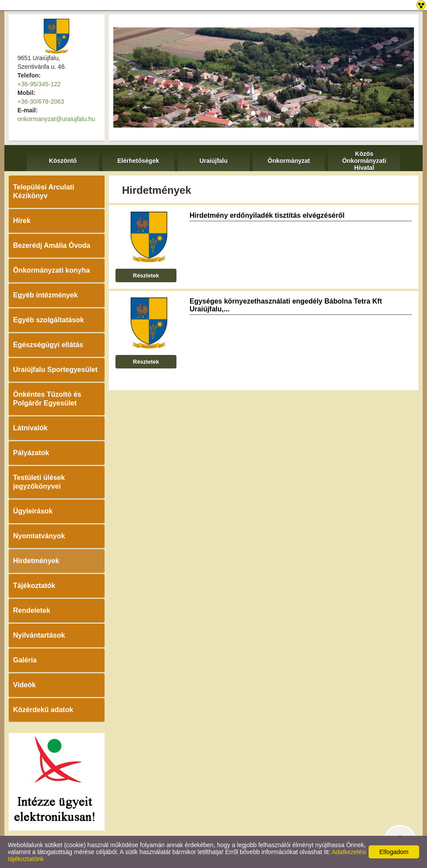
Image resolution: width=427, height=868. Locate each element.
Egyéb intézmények (46, 295)
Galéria (25, 660)
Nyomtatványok (39, 536)
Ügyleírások (33, 511)
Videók (24, 685)
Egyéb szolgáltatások (49, 320)
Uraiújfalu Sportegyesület (55, 370)
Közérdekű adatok (43, 710)
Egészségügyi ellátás (48, 345)
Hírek (22, 221)
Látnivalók (30, 428)
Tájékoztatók (34, 586)
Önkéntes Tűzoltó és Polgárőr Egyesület (47, 399)
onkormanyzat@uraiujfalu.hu (56, 119)
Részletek (146, 275)
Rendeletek (32, 610)
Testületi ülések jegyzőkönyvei (39, 482)
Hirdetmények (36, 561)
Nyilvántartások (39, 635)
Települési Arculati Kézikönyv (44, 191)
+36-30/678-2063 (41, 101)
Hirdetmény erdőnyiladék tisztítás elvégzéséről (267, 215)
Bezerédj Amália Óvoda (52, 245)
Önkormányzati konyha (51, 270)
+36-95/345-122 (39, 84)
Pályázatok (31, 453)
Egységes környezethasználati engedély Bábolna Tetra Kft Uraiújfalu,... (286, 305)
